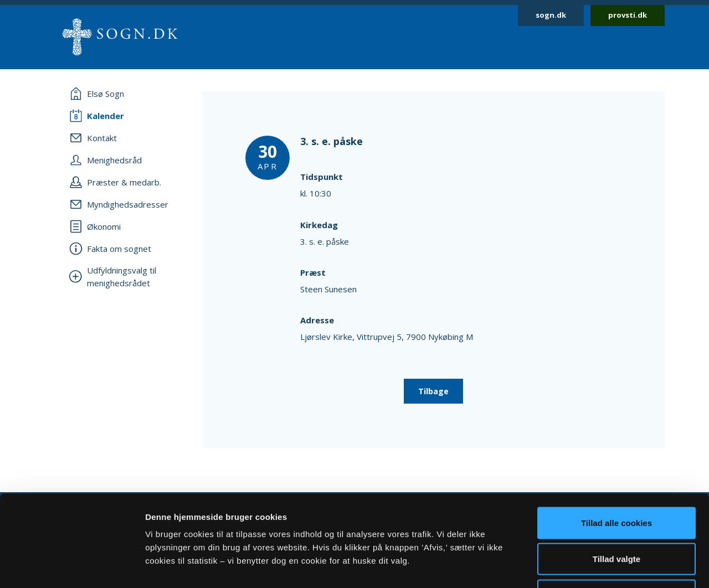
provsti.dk (628, 15)
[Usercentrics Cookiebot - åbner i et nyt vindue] (72, 566)
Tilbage (433, 391)
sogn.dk (551, 15)
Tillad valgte (616, 479)
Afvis (617, 515)
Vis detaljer (576, 566)
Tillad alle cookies (616, 443)
